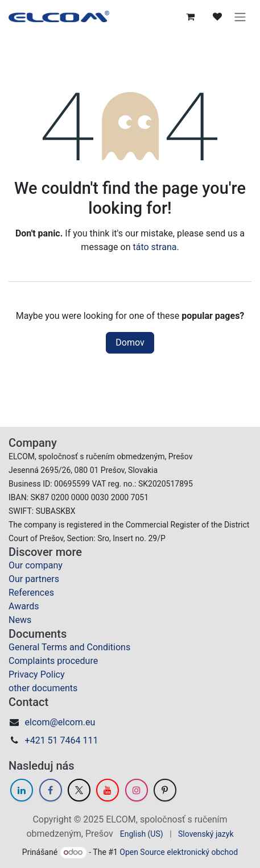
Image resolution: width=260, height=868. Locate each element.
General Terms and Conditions (69, 647)
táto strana (154, 247)
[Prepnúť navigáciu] (240, 16)
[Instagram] (137, 790)
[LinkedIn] (22, 790)
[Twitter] (79, 790)
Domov (130, 342)
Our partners (34, 579)
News (20, 620)
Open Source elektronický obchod (179, 852)
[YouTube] (108, 790)
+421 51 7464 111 (62, 740)
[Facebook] (51, 790)
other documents (43, 688)
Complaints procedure (53, 661)
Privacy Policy (37, 674)
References (31, 593)
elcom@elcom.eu (60, 722)
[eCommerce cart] (190, 16)
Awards (24, 606)
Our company (36, 565)
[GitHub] (165, 790)
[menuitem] (142, 834)
